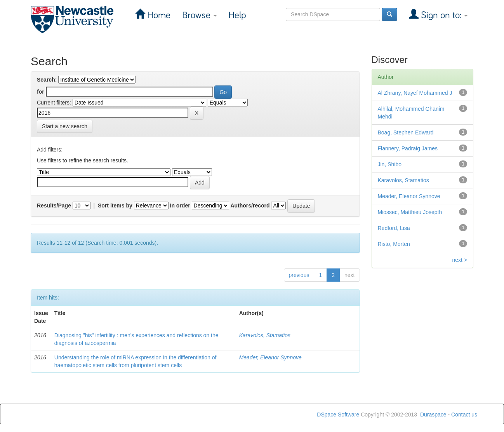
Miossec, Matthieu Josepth (410, 212)
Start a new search (65, 126)
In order (180, 206)
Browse (199, 15)
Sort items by (115, 206)
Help (237, 15)
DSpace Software (338, 415)
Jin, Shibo (390, 164)
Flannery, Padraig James (408, 148)
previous (299, 275)
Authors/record (250, 206)
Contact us (464, 415)
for (41, 92)
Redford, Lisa (394, 228)
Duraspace (433, 415)
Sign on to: (443, 15)
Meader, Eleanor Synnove (270, 357)
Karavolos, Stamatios (265, 335)
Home (158, 15)
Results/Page (54, 206)
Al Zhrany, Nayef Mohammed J (415, 93)
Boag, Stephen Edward (406, 132)
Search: (47, 80)
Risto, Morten (394, 244)
